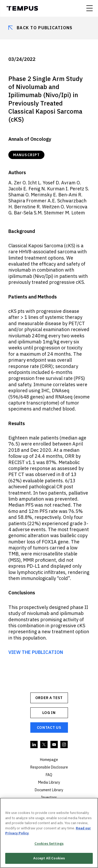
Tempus (22, 8)
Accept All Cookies (49, 858)
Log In (49, 713)
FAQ (49, 775)
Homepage (49, 760)
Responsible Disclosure (49, 767)
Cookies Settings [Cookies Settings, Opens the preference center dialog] (49, 844)
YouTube (54, 745)
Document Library (49, 790)
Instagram (64, 745)
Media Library (49, 782)
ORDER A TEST (49, 698)
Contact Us (49, 728)
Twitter (44, 745)
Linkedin (34, 745)
